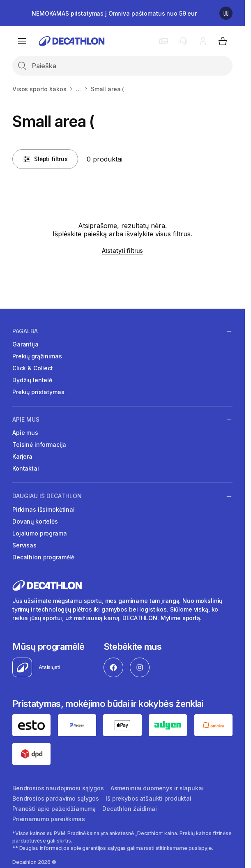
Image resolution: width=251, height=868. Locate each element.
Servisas (24, 545)
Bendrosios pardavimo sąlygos (56, 798)
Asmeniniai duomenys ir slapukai (157, 788)
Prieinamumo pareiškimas (49, 819)
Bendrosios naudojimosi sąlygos (58, 788)
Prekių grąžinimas (37, 356)
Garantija (25, 344)
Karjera (22, 456)
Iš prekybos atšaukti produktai (149, 798)
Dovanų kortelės (35, 521)
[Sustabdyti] (226, 13)
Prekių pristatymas (38, 392)
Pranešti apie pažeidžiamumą (54, 809)
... (78, 89)
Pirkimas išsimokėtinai (44, 509)
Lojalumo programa (40, 533)
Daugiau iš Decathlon (47, 496)
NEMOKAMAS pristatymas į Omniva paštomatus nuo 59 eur (114, 13)
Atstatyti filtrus (123, 250)
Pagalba (25, 331)
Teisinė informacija (39, 444)
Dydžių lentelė (32, 380)
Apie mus (26, 420)
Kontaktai (26, 468)
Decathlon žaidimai (129, 809)
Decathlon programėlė (43, 557)
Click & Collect (33, 368)
